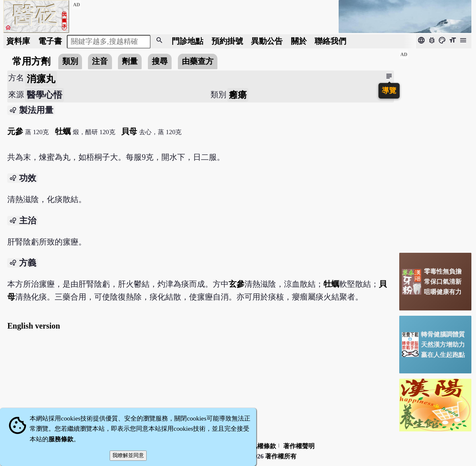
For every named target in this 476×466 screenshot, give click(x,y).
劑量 (130, 61)
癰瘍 (238, 95)
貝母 (129, 131)
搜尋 (160, 61)
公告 (267, 41)
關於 (299, 41)
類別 (70, 61)
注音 (100, 61)
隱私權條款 (260, 446)
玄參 (237, 284)
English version (34, 326)
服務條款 (61, 439)
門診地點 (187, 41)
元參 (15, 131)
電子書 (50, 41)
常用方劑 (31, 61)
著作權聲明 (299, 446)
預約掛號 (227, 41)
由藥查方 (198, 61)
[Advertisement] (435, 149)
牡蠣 (63, 131)
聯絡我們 (330, 41)
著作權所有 (281, 456)
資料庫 (18, 41)
